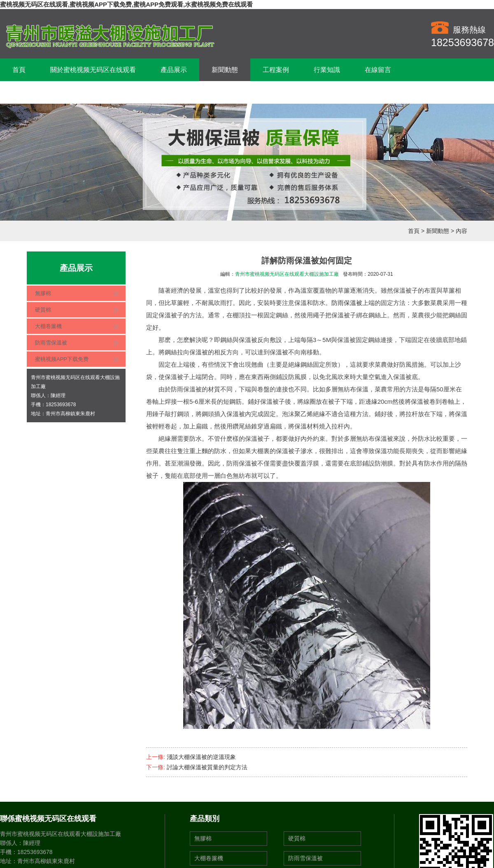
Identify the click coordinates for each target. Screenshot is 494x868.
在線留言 (378, 70)
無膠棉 (43, 293)
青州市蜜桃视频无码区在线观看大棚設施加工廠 (287, 274)
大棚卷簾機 (48, 326)
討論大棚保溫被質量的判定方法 (207, 767)
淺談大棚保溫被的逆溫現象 (201, 757)
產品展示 (174, 70)
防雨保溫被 (347, 303)
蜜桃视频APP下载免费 (62, 359)
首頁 (19, 70)
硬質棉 (43, 310)
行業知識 (327, 70)
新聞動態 (225, 70)
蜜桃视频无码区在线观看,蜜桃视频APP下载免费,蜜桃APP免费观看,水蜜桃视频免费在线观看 (126, 4)
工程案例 (276, 70)
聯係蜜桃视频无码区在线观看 (55, 92)
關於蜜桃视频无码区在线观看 (93, 70)
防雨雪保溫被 (51, 343)
